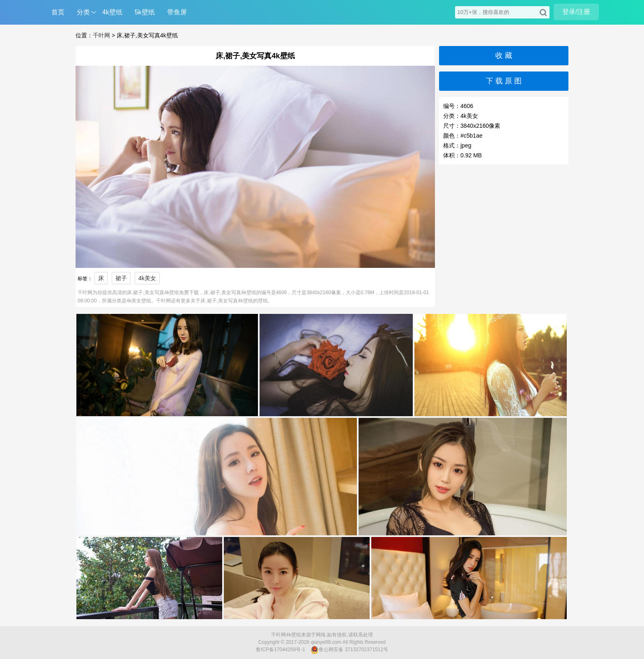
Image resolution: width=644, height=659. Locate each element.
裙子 (121, 278)
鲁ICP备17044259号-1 (281, 650)
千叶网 (101, 35)
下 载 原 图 (504, 81)
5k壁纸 (145, 12)
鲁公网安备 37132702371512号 (349, 650)
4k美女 (147, 278)
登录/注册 (576, 12)
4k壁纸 (112, 12)
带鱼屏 (177, 12)
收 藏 (504, 55)
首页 (58, 12)
